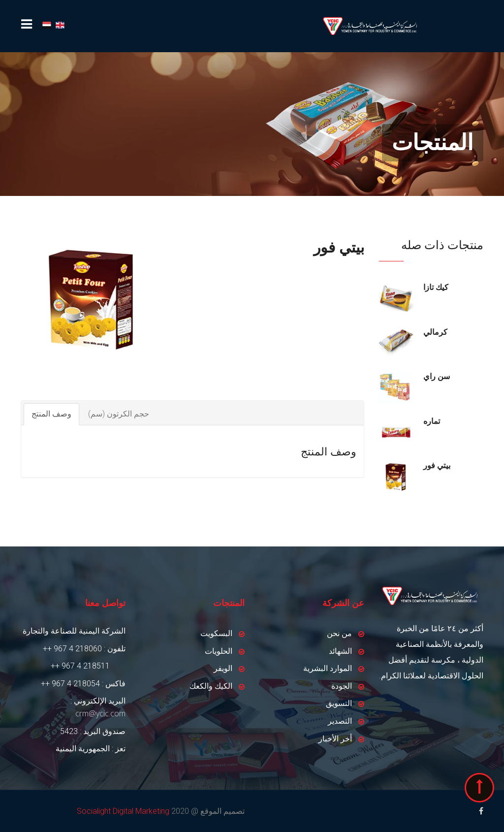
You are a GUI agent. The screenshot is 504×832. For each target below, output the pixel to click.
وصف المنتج (51, 414)
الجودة (342, 686)
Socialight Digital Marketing (123, 811)
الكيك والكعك (211, 686)
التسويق (339, 703)
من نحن (339, 633)
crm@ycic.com (100, 713)
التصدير (340, 721)
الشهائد (340, 651)
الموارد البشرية (328, 668)
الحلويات (219, 651)
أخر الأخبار (335, 739)
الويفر (223, 668)
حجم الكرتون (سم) (119, 414)
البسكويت (216, 633)
